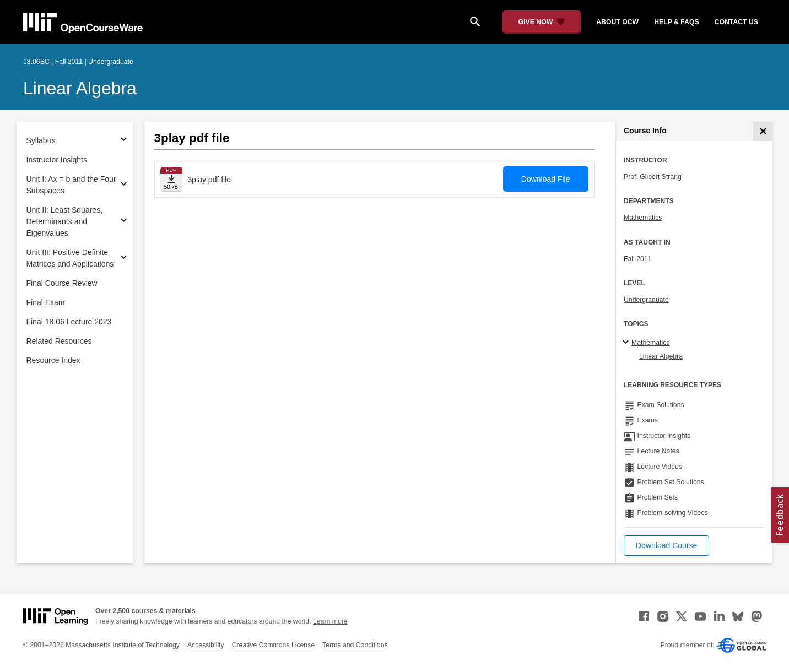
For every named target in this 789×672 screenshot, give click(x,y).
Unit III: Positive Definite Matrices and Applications (70, 258)
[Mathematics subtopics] (627, 343)
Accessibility (206, 645)
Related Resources (59, 341)
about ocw (617, 22)
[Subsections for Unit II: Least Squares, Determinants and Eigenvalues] (124, 222)
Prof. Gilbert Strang (653, 177)
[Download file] (171, 179)
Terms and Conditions (355, 645)
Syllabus (41, 140)
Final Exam (46, 302)
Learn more (330, 621)
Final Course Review (62, 283)
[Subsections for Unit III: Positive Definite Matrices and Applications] (124, 259)
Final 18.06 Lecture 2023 (69, 322)
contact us (736, 22)
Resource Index (53, 360)
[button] (666, 546)
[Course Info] (763, 131)
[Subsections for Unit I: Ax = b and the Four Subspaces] (124, 185)
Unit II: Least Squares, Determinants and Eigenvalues (65, 221)
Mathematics (643, 218)
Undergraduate (646, 300)
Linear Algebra (80, 88)
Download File (546, 179)
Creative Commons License (273, 645)
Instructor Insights (57, 160)
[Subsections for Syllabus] (124, 141)
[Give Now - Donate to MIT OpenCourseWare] (542, 22)
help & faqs (676, 22)
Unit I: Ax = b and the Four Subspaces (71, 185)
